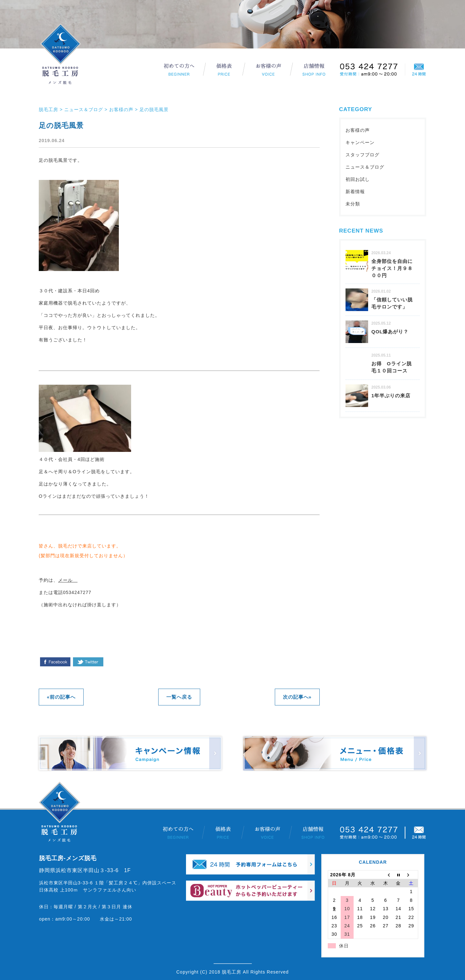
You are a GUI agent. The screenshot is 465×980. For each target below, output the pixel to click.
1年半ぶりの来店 (391, 396)
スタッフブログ (362, 155)
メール (68, 580)
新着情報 (355, 192)
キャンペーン (360, 142)
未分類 (353, 204)
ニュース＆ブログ (365, 167)
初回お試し (358, 179)
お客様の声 (358, 130)
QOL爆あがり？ (390, 332)
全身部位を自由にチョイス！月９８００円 (392, 268)
